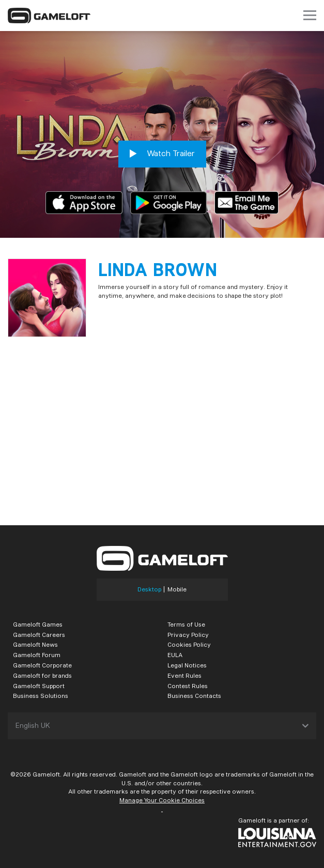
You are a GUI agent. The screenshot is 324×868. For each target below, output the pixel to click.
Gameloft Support (39, 686)
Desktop (149, 589)
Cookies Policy (189, 644)
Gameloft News (35, 644)
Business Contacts (194, 696)
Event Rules (184, 675)
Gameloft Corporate (42, 665)
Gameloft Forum (37, 655)
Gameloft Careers (39, 635)
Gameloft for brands (42, 675)
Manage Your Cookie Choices (162, 800)
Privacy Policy (188, 635)
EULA (175, 655)
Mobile (177, 589)
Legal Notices (187, 665)
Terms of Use (186, 624)
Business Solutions (41, 696)
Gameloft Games (38, 624)
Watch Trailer (162, 154)
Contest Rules (188, 686)
